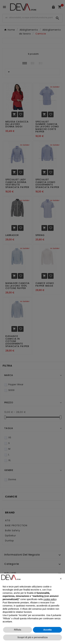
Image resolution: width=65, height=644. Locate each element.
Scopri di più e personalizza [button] (32, 637)
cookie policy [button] (50, 599)
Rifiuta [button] (18, 630)
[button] (61, 579)
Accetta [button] (47, 630)
